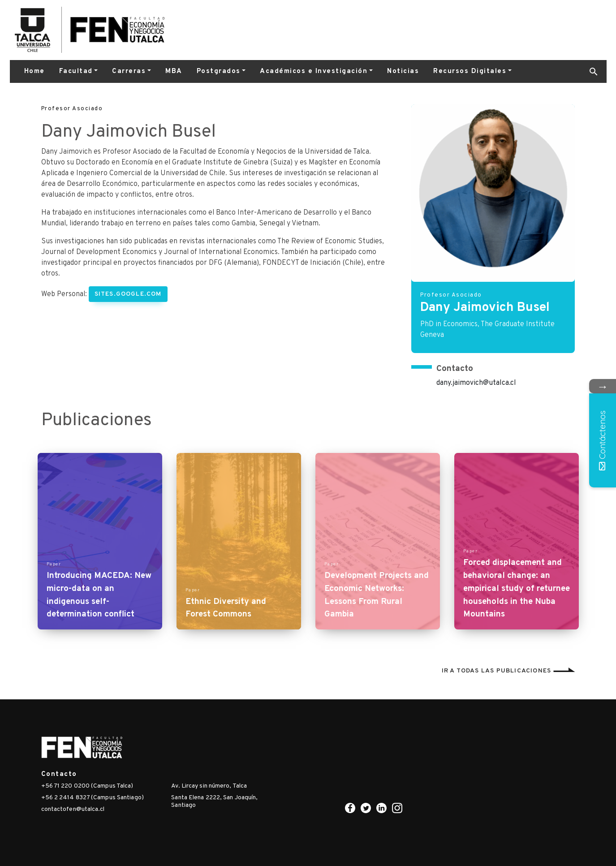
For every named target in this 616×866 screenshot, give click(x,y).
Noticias (403, 71)
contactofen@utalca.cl (73, 809)
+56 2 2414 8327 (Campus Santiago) (93, 798)
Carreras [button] (129, 71)
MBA (174, 71)
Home (34, 71)
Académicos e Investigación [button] (314, 71)
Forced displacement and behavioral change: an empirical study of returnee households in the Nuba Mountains (517, 588)
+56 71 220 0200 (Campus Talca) (87, 786)
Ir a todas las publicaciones (508, 671)
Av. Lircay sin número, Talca (209, 786)
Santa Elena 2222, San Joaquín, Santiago (214, 801)
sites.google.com (128, 294)
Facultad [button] (76, 71)
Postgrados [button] (219, 71)
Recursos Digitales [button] (470, 71)
